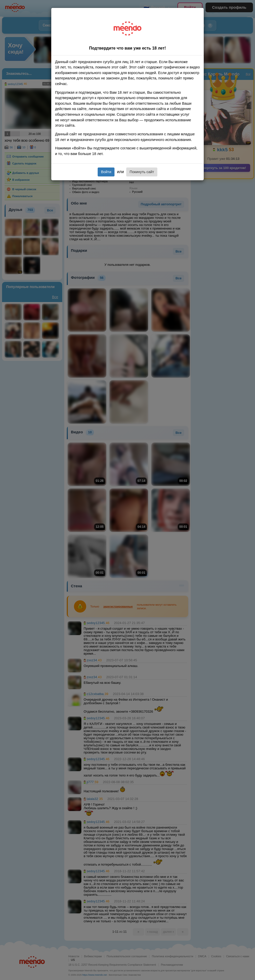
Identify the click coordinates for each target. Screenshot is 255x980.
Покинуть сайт (142, 172)
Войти (106, 172)
